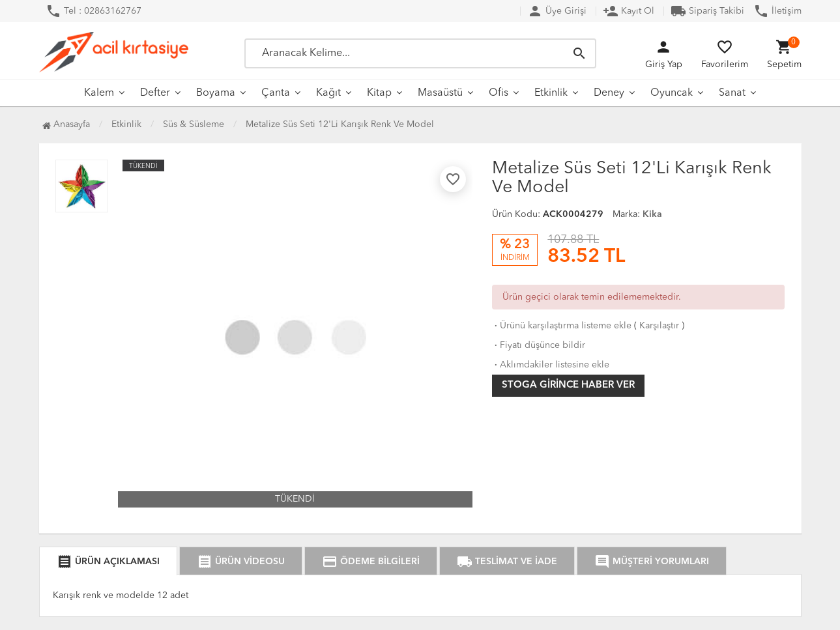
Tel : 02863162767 (94, 11)
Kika (652, 214)
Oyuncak (672, 93)
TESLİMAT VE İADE (507, 562)
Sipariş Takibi (707, 11)
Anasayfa (66, 124)
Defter (155, 93)
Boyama (216, 93)
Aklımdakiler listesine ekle (551, 365)
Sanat (732, 93)
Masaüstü (440, 93)
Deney (609, 93)
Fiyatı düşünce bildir (539, 345)
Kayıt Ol (629, 11)
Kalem (99, 93)
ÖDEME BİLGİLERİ (371, 562)
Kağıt (328, 93)
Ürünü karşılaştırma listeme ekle (562, 326)
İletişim (777, 11)
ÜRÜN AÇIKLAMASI (108, 562)
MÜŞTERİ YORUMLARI (652, 562)
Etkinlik (551, 93)
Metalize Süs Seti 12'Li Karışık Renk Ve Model (340, 124)
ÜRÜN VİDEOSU (241, 562)
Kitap (379, 93)
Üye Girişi (557, 11)
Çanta (276, 93)
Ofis (499, 93)
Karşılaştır (659, 326)
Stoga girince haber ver (568, 385)
